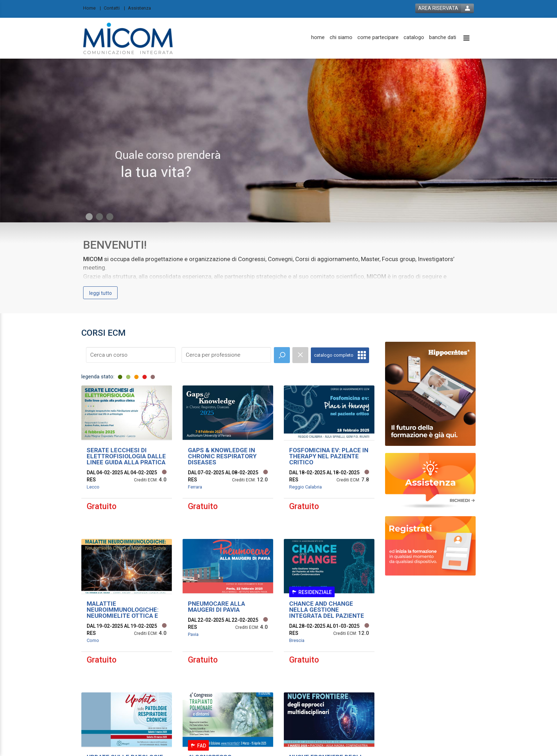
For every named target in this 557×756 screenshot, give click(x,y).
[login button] (445, 8)
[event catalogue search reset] (300, 355)
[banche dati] (443, 37)
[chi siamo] (341, 37)
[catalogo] (414, 37)
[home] (318, 37)
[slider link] (430, 481)
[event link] (127, 457)
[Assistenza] (142, 8)
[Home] (92, 8)
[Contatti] (114, 8)
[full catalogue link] (340, 355)
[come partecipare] (378, 37)
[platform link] (128, 38)
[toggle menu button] (466, 39)
